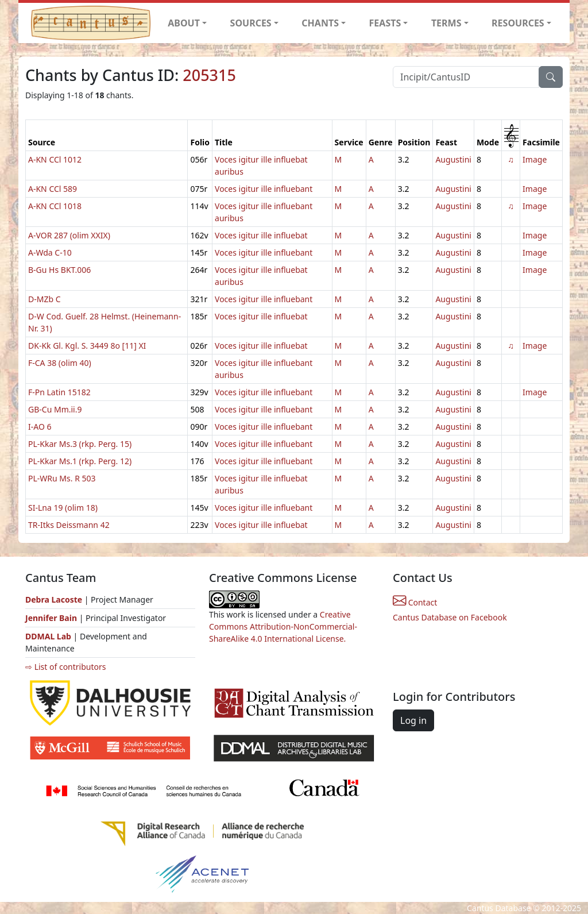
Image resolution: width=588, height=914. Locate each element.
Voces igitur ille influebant (264, 189)
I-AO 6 (40, 427)
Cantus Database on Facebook (450, 617)
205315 (209, 75)
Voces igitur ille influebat (261, 235)
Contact (415, 602)
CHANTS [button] (320, 23)
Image (535, 159)
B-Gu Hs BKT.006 (59, 270)
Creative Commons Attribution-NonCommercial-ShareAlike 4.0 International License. (283, 626)
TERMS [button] (446, 23)
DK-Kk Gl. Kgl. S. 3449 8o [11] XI (87, 346)
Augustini (453, 159)
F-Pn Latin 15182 (59, 392)
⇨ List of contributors (65, 667)
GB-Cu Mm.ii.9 (55, 409)
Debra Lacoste (54, 599)
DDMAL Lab (48, 636)
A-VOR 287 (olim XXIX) (69, 235)
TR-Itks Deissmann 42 (69, 525)
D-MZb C (45, 299)
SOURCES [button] (251, 23)
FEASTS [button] (385, 23)
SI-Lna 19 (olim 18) (63, 508)
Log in (413, 720)
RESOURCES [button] (518, 23)
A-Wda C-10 (50, 252)
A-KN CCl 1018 (55, 206)
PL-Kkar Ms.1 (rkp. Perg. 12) (80, 461)
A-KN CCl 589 (53, 189)
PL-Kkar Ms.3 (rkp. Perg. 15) (80, 444)
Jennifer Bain (52, 618)
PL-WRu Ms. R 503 (62, 478)
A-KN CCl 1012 (55, 159)
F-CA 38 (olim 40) (60, 363)
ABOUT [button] (184, 23)
